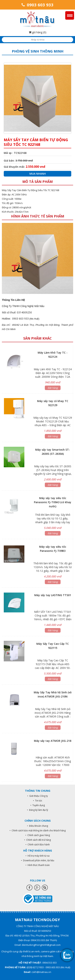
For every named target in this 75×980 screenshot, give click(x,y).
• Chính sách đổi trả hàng (37, 840)
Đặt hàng (53, 388)
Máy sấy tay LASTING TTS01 (53, 595)
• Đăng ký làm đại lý (37, 810)
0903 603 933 (37, 5)
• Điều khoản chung (37, 826)
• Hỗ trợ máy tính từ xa (37, 856)
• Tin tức (38, 801)
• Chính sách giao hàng (38, 835)
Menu (70, 15)
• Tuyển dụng (38, 805)
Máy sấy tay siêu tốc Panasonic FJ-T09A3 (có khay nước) (53, 502)
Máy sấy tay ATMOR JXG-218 (53, 741)
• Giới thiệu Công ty (37, 796)
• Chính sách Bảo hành (38, 845)
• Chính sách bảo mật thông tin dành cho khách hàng (38, 831)
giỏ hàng (38, 32)
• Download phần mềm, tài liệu (38, 860)
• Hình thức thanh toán (38, 865)
